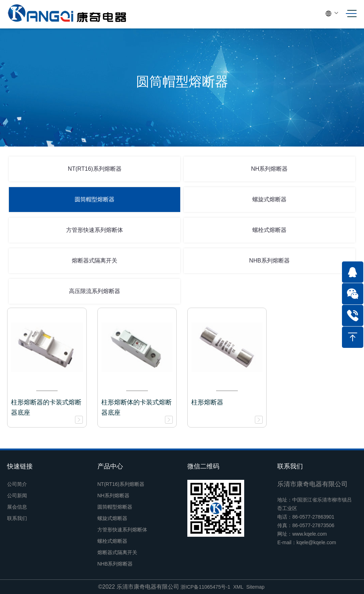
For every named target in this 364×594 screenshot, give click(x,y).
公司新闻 (17, 495)
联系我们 (17, 518)
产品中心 (110, 466)
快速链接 (20, 466)
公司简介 (17, 484)
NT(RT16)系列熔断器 (95, 169)
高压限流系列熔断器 (95, 291)
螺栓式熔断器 (269, 230)
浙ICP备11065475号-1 (205, 587)
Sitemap (255, 587)
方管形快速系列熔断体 (95, 230)
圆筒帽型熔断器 (95, 199)
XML (238, 587)
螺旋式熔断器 (269, 199)
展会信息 (17, 507)
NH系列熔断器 (269, 169)
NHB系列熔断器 (269, 261)
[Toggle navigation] (349, 14)
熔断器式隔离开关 (95, 261)
